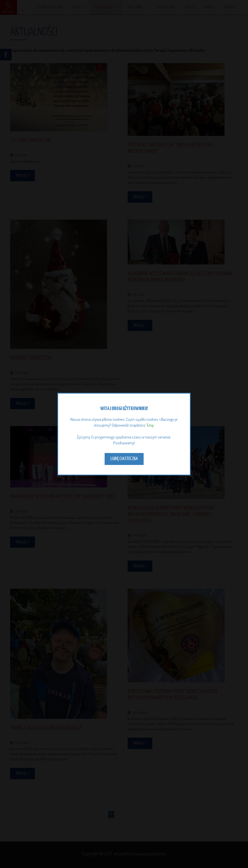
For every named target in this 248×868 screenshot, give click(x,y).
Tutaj (150, 425)
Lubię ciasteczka (124, 459)
